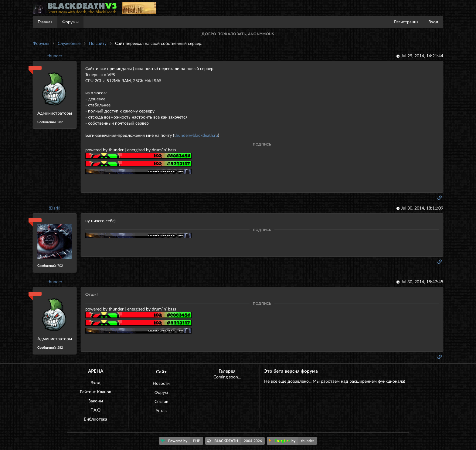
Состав (161, 401)
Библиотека (95, 419)
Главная (45, 22)
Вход (433, 22)
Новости (161, 383)
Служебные (69, 43)
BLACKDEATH (236, 441)
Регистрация (406, 22)
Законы (96, 401)
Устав (161, 410)
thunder (55, 56)
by (293, 441)
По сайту (98, 43)
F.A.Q (95, 410)
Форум (161, 392)
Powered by (182, 441)
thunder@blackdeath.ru (196, 135)
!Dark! (55, 208)
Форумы (70, 22)
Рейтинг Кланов (95, 392)
